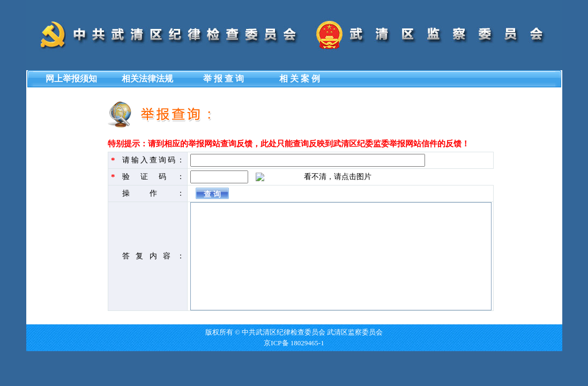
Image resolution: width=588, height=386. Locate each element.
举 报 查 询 (224, 79)
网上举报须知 (71, 79)
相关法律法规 (147, 79)
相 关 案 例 (300, 79)
